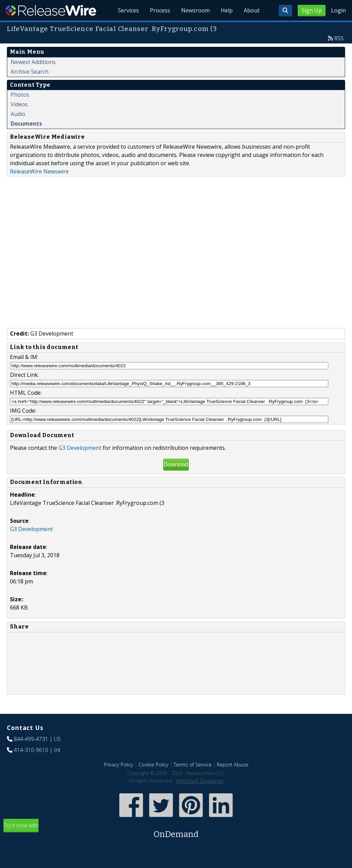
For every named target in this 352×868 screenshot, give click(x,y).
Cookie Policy (153, 765)
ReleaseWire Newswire (39, 171)
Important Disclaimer (200, 781)
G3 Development (80, 448)
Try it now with (176, 831)
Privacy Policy (119, 765)
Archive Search (30, 72)
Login (338, 10)
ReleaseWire (51, 10)
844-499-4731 (31, 739)
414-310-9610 (31, 750)
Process (160, 10)
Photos (20, 95)
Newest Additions (33, 62)
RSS (339, 38)
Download (176, 464)
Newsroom (195, 10)
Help (227, 10)
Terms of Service (193, 765)
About (252, 10)
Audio (18, 114)
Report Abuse (233, 765)
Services (128, 10)
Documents (26, 124)
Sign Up (312, 10)
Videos (19, 104)
